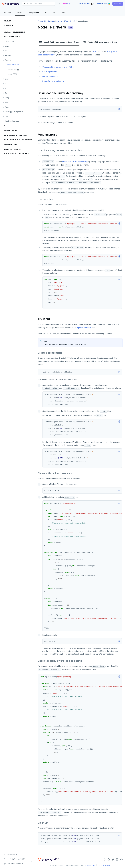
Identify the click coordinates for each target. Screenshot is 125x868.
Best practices (10, 145)
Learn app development (14, 32)
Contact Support (13, 864)
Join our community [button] (14, 859)
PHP (7, 102)
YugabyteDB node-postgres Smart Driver (59, 42)
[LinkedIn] (117, 860)
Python (8, 55)
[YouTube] (121, 860)
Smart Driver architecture (53, 81)
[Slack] (105, 860)
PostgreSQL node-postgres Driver (100, 42)
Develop (7, 21)
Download (10, 854)
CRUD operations (50, 72)
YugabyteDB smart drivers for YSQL (58, 67)
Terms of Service (104, 865)
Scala (7, 116)
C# (6, 93)
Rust (7, 107)
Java (7, 46)
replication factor (84, 328)
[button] (118, 4)
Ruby (7, 98)
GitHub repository (50, 76)
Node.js (8, 60)
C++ (7, 88)
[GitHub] (109, 860)
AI (5, 126)
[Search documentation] (39, 4)
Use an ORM (12, 74)
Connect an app (13, 69)
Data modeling (10, 130)
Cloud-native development (16, 154)
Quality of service (12, 149)
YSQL (71, 27)
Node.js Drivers (13, 65)
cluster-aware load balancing (75, 162)
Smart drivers (10, 41)
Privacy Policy (90, 865)
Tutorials (8, 26)
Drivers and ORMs (12, 37)
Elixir (7, 79)
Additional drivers (12, 121)
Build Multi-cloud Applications (18, 140)
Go (6, 51)
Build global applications (16, 135)
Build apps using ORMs (14, 112)
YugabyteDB (42, 21)
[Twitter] (113, 860)
